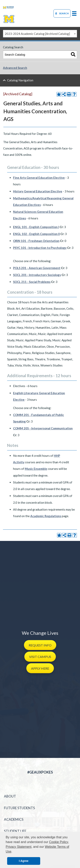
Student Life (15, 831)
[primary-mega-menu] (74, 14)
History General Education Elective (38, 191)
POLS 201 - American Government (37, 268)
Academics (14, 819)
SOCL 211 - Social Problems (32, 282)
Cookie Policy (59, 842)
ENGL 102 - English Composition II (36, 234)
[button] (40, 645)
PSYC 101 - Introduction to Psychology (40, 248)
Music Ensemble (36, 469)
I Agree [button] (24, 861)
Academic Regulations (46, 516)
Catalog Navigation (20, 80)
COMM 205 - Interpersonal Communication (43, 428)
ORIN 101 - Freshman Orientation (36, 241)
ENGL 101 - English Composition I (36, 227)
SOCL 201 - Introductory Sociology (37, 275)
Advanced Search (15, 68)
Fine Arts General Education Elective (39, 178)
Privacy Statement (19, 847)
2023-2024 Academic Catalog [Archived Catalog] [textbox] (37, 34)
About (10, 796)
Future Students (19, 808)
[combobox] (40, 34)
